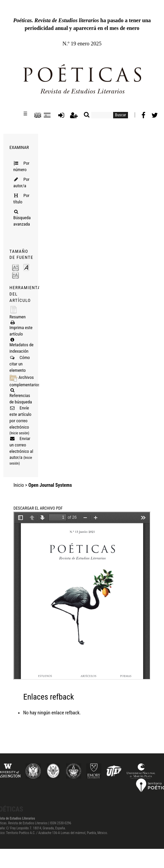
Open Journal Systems (50, 485)
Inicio (19, 485)
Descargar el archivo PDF (38, 508)
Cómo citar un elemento (20, 364)
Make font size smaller (15, 267)
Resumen (18, 317)
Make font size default (26, 267)
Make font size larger (15, 275)
